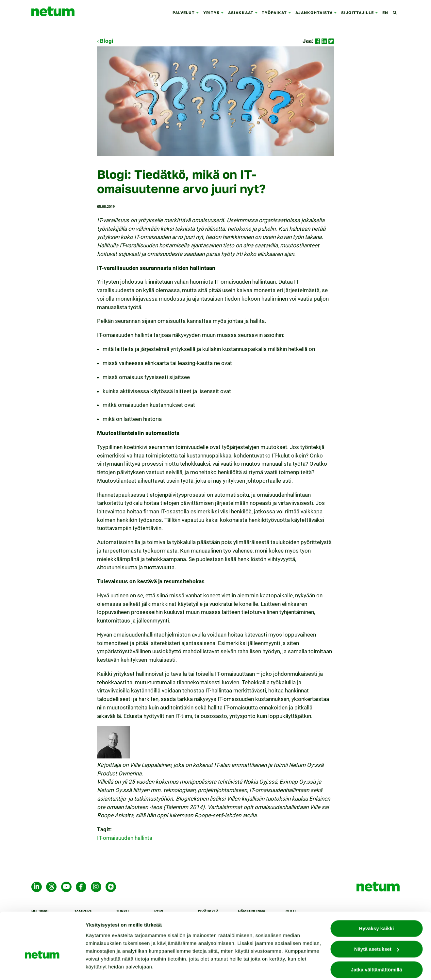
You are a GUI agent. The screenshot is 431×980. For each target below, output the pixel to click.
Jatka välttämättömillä (377, 952)
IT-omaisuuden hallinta (125, 838)
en (385, 13)
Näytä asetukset (105, 967)
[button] (199, 13)
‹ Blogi (105, 41)
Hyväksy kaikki (377, 911)
